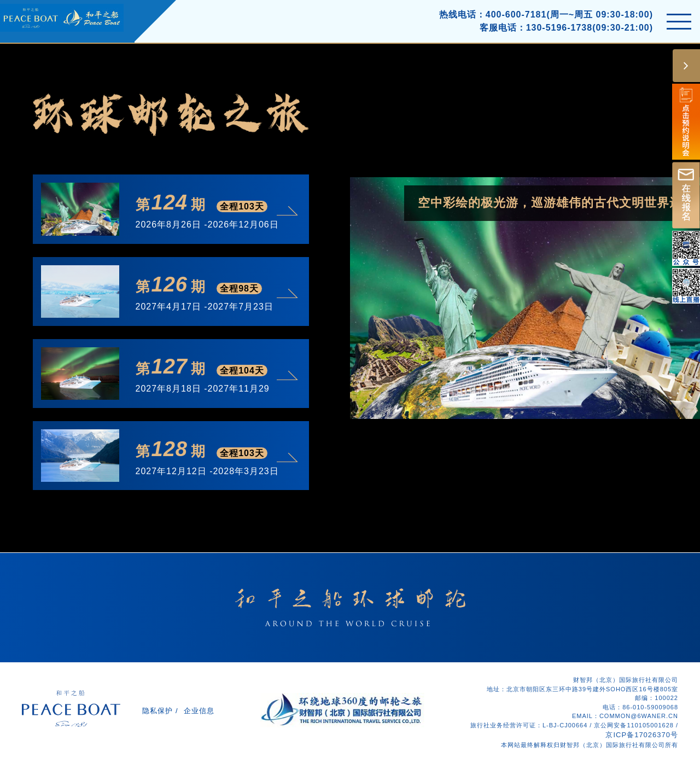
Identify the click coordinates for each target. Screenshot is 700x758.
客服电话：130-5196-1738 (536, 28)
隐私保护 (157, 711)
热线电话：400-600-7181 (493, 14)
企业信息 (199, 711)
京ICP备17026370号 (642, 735)
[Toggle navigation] (679, 22)
